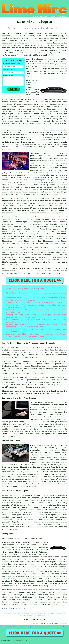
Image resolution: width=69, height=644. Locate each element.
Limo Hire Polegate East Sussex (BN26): (23, 33)
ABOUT (47, 16)
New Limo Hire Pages (14, 627)
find (9, 590)
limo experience (10, 260)
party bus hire (18, 574)
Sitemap (3, 627)
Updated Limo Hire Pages (29, 627)
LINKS (41, 16)
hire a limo (38, 201)
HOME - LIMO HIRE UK (34, 619)
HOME (35, 16)
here (55, 604)
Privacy (66, 627)
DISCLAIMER (62, 16)
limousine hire (59, 102)
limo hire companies (22, 361)
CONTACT (54, 16)
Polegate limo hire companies (16, 542)
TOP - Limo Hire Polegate (14, 608)
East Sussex (29, 581)
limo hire (38, 600)
